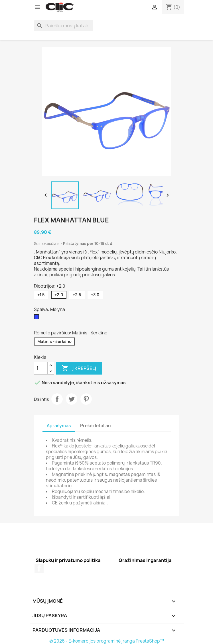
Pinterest (86, 399)
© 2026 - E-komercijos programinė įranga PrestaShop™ (107, 641)
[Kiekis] (41, 368)
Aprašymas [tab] (59, 426)
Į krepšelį (79, 368)
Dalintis (57, 399)
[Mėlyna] (38, 318)
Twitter (72, 399)
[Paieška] (64, 26)
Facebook (39, 568)
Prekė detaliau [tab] (96, 426)
